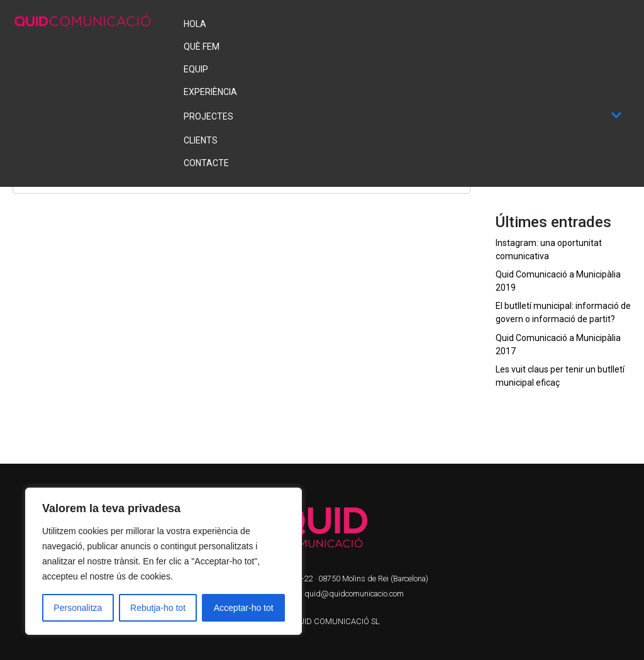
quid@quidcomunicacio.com (354, 594)
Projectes (403, 116)
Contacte (206, 163)
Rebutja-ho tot (158, 608)
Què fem (202, 47)
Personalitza (78, 608)
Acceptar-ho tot (244, 608)
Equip (196, 69)
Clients (201, 140)
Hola (195, 24)
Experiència (210, 92)
